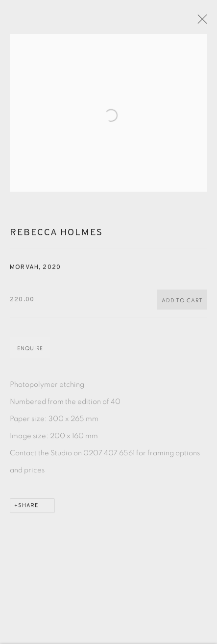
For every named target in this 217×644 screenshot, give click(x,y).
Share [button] (28, 509)
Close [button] (203, 22)
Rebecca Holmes (56, 236)
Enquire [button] (30, 352)
